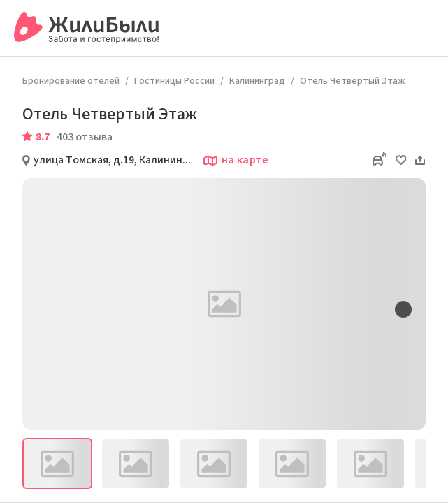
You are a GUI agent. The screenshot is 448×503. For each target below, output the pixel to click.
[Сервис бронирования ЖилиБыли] (87, 28)
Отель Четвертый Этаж (352, 81)
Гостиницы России (174, 81)
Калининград (257, 81)
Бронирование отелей (71, 81)
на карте (236, 161)
